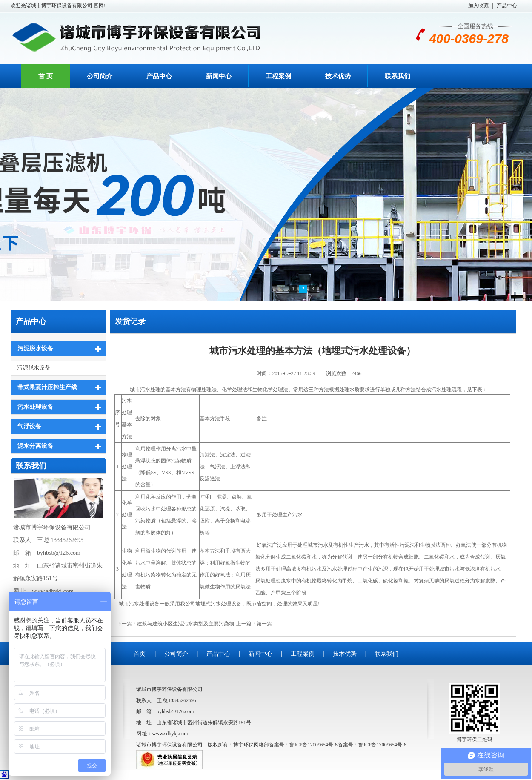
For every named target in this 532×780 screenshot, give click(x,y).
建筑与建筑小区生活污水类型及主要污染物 (186, 624)
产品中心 (507, 6)
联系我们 (398, 76)
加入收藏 (478, 6)
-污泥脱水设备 (33, 368)
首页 (140, 654)
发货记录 (130, 321)
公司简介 (100, 76)
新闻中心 (219, 76)
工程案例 (278, 76)
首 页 (46, 76)
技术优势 (338, 76)
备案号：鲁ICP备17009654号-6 (372, 745)
